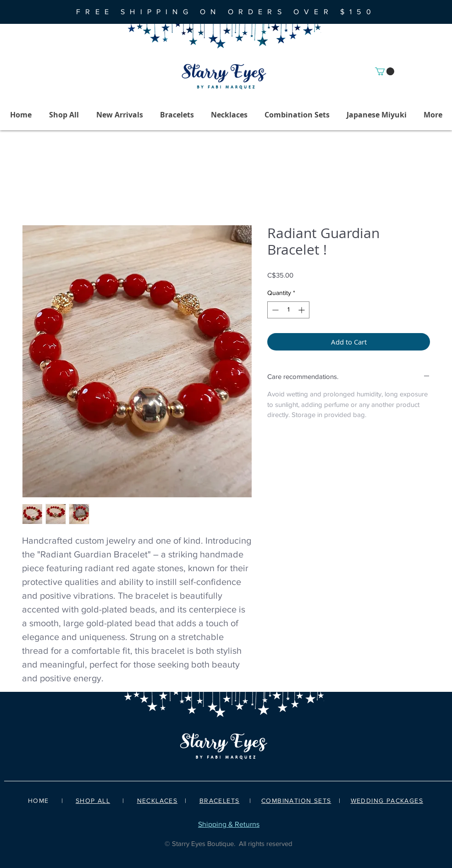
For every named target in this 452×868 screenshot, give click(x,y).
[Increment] (302, 310)
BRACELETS (220, 801)
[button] (385, 71)
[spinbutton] (288, 310)
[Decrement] (274, 310)
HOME (39, 801)
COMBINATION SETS (296, 801)
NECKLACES (157, 801)
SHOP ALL (93, 801)
